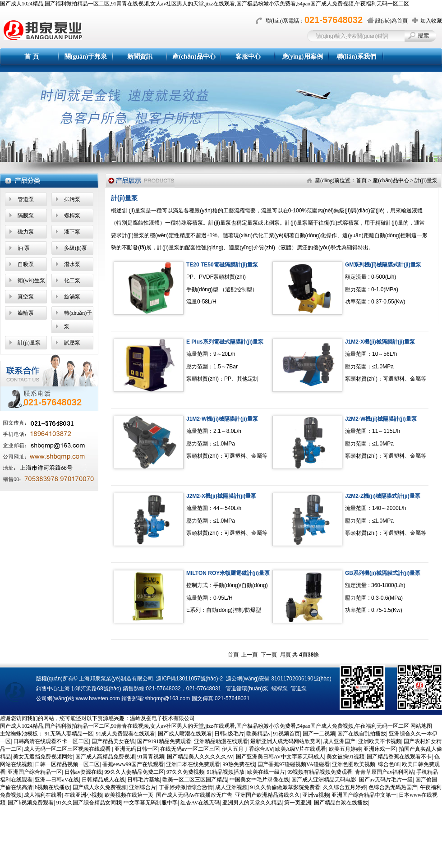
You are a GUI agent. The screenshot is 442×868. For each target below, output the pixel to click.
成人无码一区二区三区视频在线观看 (68, 749)
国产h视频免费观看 (31, 803)
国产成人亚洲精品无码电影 (324, 780)
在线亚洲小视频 (83, 795)
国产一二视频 (319, 734)
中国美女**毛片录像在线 (259, 780)
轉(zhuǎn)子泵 (78, 320)
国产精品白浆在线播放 (341, 803)
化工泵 (72, 280)
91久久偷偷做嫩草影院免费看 (285, 787)
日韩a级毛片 (229, 734)
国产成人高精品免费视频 (105, 757)
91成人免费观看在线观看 (125, 734)
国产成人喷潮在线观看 (185, 734)
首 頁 (32, 57)
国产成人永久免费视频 (100, 787)
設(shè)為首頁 (391, 21)
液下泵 (72, 232)
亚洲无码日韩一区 (136, 749)
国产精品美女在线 (113, 741)
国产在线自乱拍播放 (362, 734)
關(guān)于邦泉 (86, 57)
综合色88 (389, 764)
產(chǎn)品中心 (194, 57)
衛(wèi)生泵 (31, 280)
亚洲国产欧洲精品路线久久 (267, 795)
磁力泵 (26, 232)
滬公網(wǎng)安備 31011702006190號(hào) (279, 679)
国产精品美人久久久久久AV (200, 757)
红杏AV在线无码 (200, 803)
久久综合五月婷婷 (345, 787)
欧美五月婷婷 (345, 749)
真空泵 (26, 297)
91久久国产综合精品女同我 (89, 803)
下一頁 (269, 655)
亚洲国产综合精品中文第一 (364, 795)
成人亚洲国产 (339, 741)
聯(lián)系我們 (356, 57)
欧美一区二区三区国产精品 (195, 780)
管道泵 (26, 199)
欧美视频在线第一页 (129, 795)
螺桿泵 (72, 216)
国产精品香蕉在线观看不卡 (399, 757)
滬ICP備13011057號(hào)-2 (189, 679)
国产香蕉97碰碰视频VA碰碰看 (294, 764)
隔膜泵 (26, 216)
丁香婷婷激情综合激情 (186, 787)
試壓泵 (72, 343)
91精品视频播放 (226, 772)
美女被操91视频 (345, 757)
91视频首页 (286, 734)
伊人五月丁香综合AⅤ (247, 749)
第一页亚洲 (298, 803)
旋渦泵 (72, 297)
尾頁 (285, 655)
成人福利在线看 (43, 795)
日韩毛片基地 (143, 780)
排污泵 (72, 199)
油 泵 (24, 248)
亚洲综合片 (143, 787)
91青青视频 (151, 757)
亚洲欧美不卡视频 (380, 741)
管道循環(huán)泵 (247, 689)
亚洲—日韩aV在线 (57, 780)
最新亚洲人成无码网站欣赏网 (285, 741)
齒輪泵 (26, 313)
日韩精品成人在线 (103, 780)
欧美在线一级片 (266, 772)
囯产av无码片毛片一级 (386, 780)
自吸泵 (26, 264)
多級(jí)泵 (76, 248)
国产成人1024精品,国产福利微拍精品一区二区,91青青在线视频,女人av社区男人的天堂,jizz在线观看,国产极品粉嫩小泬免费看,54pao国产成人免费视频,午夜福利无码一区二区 (205, 4)
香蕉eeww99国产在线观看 (133, 764)
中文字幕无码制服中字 (151, 803)
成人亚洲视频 (231, 787)
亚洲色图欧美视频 (354, 764)
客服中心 (248, 57)
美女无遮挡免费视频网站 (43, 757)
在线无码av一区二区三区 (190, 749)
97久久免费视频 (185, 772)
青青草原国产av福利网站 (384, 772)
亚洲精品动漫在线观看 (221, 741)
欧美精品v (258, 734)
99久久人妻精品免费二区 (134, 772)
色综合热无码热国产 (393, 787)
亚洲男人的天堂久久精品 (252, 803)
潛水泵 (72, 264)
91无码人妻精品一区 (69, 734)
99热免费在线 (239, 764)
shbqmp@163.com (167, 698)
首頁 (361, 180)
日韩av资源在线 (83, 772)
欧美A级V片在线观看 (301, 749)
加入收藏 (431, 21)
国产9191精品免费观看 (164, 741)
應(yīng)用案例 (302, 57)
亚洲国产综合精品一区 (35, 772)
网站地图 (421, 726)
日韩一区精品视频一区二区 (67, 764)
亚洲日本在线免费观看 (193, 764)
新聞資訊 (140, 57)
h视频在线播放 (52, 787)
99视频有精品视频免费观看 (320, 772)
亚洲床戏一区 (380, 749)
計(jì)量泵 (29, 343)
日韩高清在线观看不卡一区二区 (51, 741)
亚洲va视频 (315, 795)
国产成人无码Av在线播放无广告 (194, 795)
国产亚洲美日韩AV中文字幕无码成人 (280, 757)
